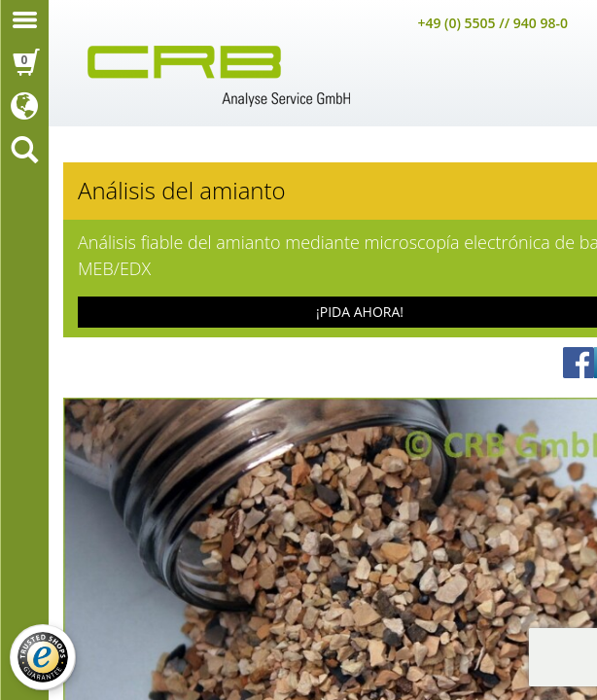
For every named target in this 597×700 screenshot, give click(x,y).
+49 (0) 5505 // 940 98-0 (492, 23)
